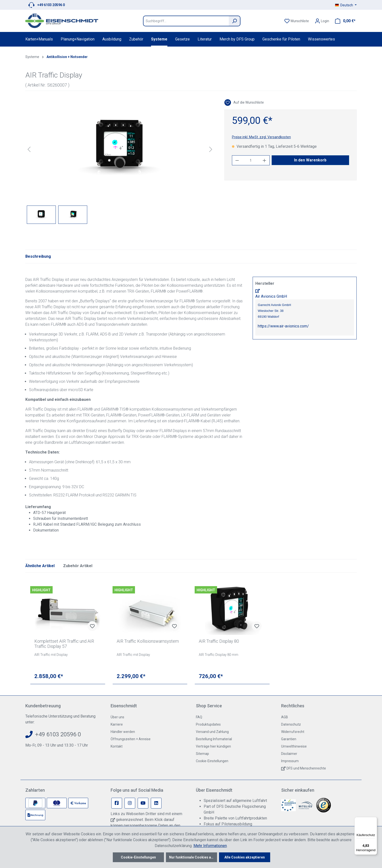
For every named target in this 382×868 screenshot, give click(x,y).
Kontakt (117, 746)
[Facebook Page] (117, 803)
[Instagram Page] (130, 803)
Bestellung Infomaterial (214, 739)
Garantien (289, 739)
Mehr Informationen (210, 846)
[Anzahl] (251, 160)
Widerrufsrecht (293, 732)
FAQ (199, 717)
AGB (285, 717)
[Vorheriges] (29, 149)
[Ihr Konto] (322, 21)
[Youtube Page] (143, 803)
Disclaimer (289, 754)
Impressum (290, 761)
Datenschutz (291, 724)
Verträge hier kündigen (213, 746)
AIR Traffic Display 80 (219, 641)
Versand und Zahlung (212, 732)
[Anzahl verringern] (237, 160)
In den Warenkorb (310, 160)
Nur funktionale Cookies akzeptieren (193, 857)
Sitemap (202, 754)
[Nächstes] (211, 149)
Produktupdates (208, 724)
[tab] (38, 256)
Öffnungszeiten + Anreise (131, 739)
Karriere (117, 724)
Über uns (117, 717)
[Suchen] (235, 21)
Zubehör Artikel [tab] (78, 566)
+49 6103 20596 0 (51, 5)
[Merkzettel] (297, 21)
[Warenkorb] (344, 21)
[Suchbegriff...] (186, 21)
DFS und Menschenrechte (306, 768)
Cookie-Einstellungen (212, 761)
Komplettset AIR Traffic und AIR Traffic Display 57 (64, 644)
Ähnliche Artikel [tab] (40, 566)
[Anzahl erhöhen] (265, 160)
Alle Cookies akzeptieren (245, 857)
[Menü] (374, 820)
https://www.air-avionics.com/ (283, 326)
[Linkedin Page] (156, 803)
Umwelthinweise (294, 746)
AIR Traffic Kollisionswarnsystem (148, 641)
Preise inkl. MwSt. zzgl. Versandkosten (261, 137)
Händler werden (123, 732)
